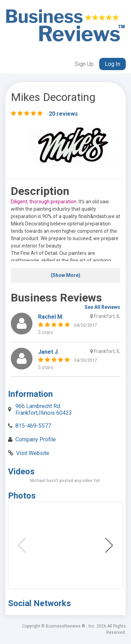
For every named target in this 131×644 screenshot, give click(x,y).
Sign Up (84, 64)
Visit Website (33, 453)
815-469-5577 (33, 426)
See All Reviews (102, 307)
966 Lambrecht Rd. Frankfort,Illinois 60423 (44, 409)
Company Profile (36, 439)
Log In (112, 64)
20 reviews (63, 114)
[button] (109, 545)
